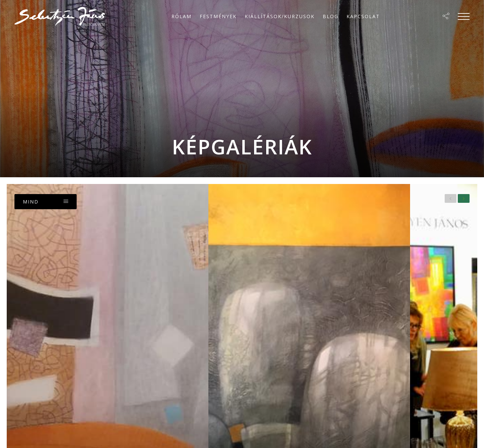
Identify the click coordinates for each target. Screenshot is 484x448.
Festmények (218, 16)
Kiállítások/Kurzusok (280, 16)
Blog (331, 16)
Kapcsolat (363, 16)
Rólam (182, 16)
